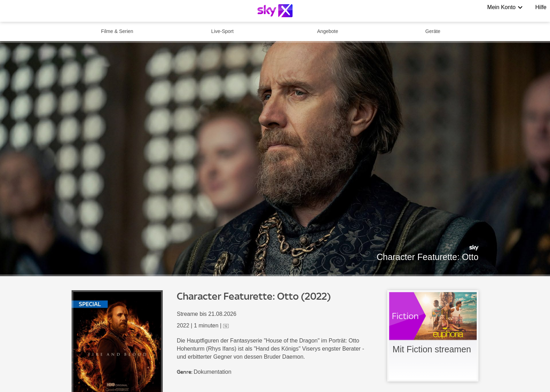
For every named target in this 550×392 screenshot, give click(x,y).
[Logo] (275, 11)
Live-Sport (222, 31)
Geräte (433, 31)
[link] (433, 336)
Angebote (328, 31)
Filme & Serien (117, 31)
